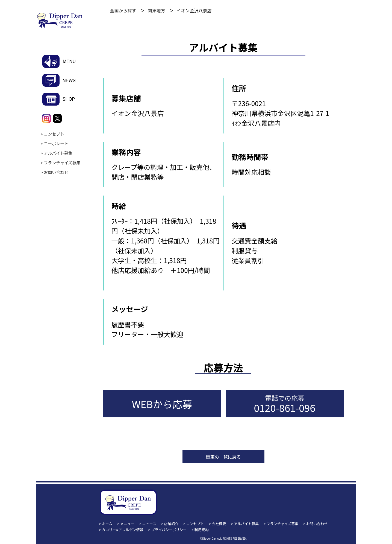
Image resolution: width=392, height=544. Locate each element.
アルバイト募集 (58, 153)
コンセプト (54, 134)
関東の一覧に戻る (223, 457)
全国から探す (123, 10)
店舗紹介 (171, 524)
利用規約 (202, 530)
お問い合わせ (56, 172)
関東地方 (157, 10)
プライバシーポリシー (169, 530)
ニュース (149, 524)
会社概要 (219, 524)
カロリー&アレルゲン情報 (123, 530)
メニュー (127, 524)
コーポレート (56, 143)
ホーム (107, 524)
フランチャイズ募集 (62, 163)
